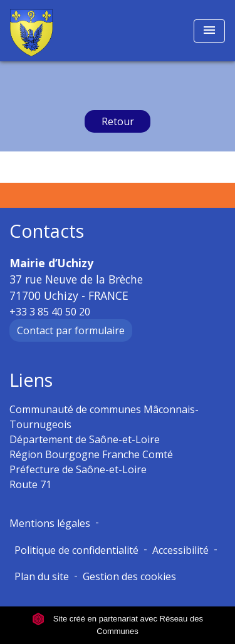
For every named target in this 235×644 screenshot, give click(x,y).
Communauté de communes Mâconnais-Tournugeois (104, 417)
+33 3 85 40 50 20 (50, 312)
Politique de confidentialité (76, 550)
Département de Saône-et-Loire (85, 439)
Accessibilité (180, 550)
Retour (118, 121)
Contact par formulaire (71, 330)
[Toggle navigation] (209, 31)
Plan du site (42, 576)
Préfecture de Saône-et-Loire (78, 469)
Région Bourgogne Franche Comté (91, 454)
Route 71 (30, 484)
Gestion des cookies (129, 576)
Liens (31, 380)
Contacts (47, 231)
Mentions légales (50, 523)
